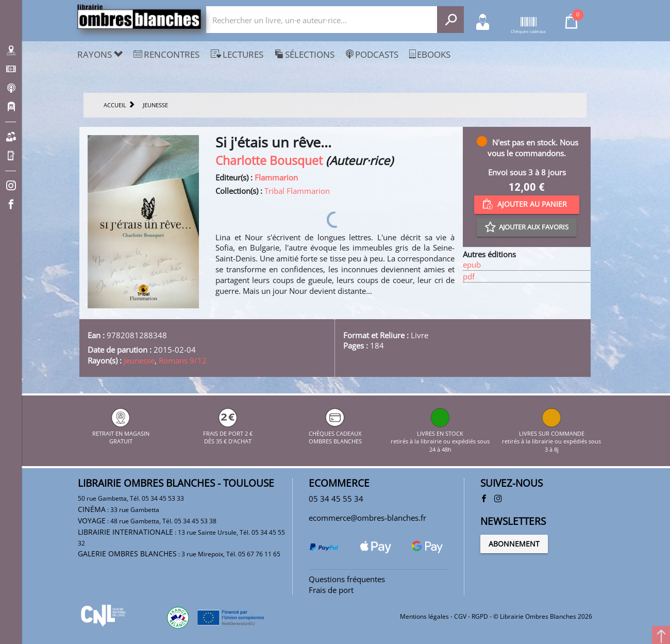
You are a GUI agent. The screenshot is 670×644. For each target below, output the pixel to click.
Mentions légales (424, 616)
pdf (469, 276)
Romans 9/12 (183, 360)
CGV (460, 616)
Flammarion (276, 177)
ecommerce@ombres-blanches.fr (367, 518)
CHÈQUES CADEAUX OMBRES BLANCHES (335, 433)
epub (472, 265)
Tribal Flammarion (297, 191)
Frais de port (331, 590)
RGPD (480, 616)
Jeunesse (139, 360)
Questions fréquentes (347, 579)
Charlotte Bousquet (269, 161)
